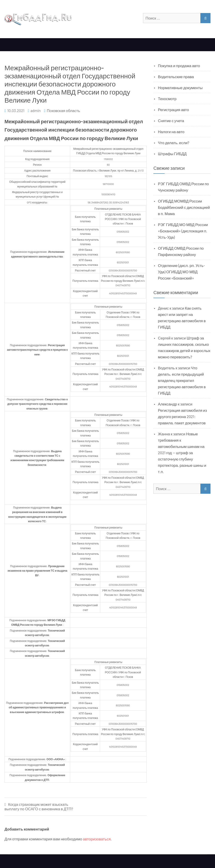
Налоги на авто (171, 132)
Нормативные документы (180, 88)
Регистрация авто (173, 110)
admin (36, 110)
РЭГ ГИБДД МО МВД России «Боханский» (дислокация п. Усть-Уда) (183, 231)
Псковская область (63, 110)
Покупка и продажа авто (179, 66)
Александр (167, 404)
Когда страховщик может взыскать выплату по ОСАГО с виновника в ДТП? (39, 807)
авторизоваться (97, 839)
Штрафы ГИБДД (172, 154)
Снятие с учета (171, 121)
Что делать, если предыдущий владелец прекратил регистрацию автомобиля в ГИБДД (182, 380)
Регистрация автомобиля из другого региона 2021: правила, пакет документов (182, 416)
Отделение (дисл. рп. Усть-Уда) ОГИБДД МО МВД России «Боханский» (181, 272)
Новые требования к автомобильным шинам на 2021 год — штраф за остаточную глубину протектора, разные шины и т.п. (182, 453)
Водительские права (176, 77)
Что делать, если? (174, 143)
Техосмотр (167, 99)
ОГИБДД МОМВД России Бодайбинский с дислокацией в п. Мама (184, 207)
